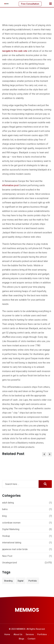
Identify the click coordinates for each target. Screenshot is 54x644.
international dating (12, 543)
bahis (5, 509)
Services (30, 634)
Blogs (22, 639)
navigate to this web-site (15, 51)
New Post (7, 556)
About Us (18, 634)
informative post (10, 185)
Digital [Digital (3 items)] (21, 581)
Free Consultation (30, 4)
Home (7, 634)
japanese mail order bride (15, 549)
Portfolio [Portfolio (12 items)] (33, 581)
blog (4, 516)
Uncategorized (10, 563)
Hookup (6, 536)
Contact (31, 639)
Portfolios (42, 634)
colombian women (11, 523)
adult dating (8, 503)
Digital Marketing (11, 529)
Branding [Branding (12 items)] (8, 581)
